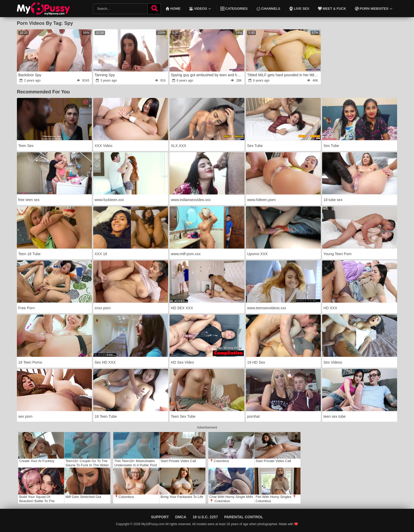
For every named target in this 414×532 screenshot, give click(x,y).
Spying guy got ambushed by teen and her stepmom (207, 75)
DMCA (181, 517)
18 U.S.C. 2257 (205, 517)
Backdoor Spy (30, 75)
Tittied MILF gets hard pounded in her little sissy (284, 75)
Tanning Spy (105, 75)
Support (160, 517)
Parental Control (244, 517)
